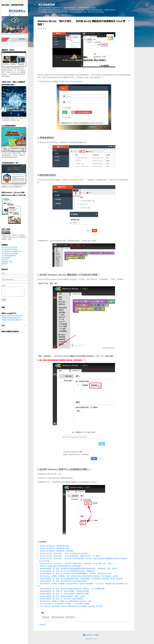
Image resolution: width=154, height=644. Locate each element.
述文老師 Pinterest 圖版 (10, 253)
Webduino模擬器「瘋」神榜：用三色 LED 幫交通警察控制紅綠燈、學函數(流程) (67, 571)
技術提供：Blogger (91, 635)
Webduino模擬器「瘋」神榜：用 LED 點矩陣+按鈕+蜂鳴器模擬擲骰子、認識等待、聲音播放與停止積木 (76, 574)
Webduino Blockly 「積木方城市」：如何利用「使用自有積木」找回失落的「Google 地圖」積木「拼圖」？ (77, 564)
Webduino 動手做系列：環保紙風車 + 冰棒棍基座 (57, 551)
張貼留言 (43, 625)
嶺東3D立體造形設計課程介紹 (12, 316)
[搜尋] (147, 5)
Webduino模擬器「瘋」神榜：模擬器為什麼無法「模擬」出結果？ (63, 596)
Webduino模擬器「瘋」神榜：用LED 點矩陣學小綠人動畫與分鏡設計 (64, 581)
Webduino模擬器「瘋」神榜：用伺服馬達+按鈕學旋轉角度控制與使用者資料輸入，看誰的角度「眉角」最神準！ (79, 569)
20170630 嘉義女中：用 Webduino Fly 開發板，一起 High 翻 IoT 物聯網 (65, 604)
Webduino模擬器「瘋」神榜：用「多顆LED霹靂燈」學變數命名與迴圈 (64, 594)
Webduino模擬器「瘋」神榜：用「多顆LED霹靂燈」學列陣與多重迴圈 (64, 591)
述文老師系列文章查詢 (9, 249)
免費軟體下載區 (7, 262)
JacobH (95, 639)
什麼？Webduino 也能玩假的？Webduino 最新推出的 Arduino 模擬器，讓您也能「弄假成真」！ (73, 606)
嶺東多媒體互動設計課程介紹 (12, 320)
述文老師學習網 (47, 5)
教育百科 (5, 264)
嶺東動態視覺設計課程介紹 (11, 318)
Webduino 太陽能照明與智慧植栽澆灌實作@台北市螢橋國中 (60, 566)
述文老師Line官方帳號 (9, 247)
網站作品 (5, 260)
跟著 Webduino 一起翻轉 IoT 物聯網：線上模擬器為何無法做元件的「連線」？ (67, 601)
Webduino (46, 617)
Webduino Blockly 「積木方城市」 (64, 617)
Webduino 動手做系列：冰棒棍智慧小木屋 (54, 548)
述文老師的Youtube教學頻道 (11, 251)
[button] (129, 21)
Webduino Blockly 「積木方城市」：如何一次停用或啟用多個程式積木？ (65, 553)
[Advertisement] (142, 46)
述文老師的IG (6, 258)
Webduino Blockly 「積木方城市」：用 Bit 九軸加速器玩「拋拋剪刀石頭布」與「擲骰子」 (71, 556)
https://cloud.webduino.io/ (74, 81)
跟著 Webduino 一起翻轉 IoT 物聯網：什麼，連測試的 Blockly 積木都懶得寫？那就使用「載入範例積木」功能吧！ (79, 576)
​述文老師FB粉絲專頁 (9, 256)
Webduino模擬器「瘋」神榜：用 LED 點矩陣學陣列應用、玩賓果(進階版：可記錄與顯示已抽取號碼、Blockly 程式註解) (81, 579)
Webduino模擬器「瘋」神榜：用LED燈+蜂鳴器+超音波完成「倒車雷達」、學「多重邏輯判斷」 (73, 589)
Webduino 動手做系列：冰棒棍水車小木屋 (54, 546)
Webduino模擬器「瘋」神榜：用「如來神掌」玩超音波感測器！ (62, 599)
